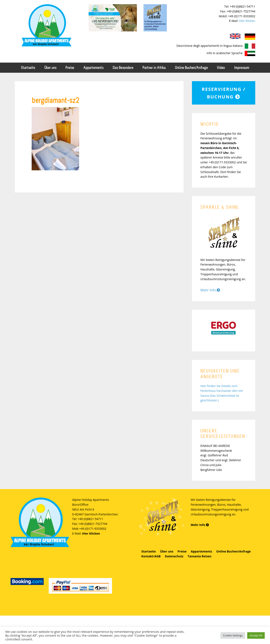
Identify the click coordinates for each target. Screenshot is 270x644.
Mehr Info (210, 290)
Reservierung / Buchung (223, 93)
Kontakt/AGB (151, 556)
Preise (182, 551)
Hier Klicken (247, 21)
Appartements (202, 551)
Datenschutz (174, 556)
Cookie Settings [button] (233, 635)
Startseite (149, 551)
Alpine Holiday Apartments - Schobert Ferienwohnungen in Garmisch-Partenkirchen (46, 25)
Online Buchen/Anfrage (234, 551)
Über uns (167, 551)
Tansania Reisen (199, 556)
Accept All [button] (256, 635)
